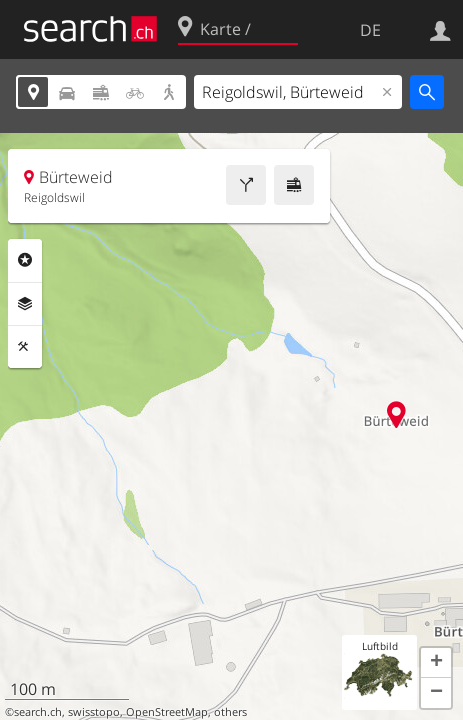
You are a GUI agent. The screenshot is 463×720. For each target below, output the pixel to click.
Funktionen (25, 347)
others (230, 712)
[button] (436, 663)
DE (370, 30)
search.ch (38, 712)
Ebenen (25, 304)
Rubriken (25, 260)
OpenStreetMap (167, 712)
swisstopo (94, 712)
